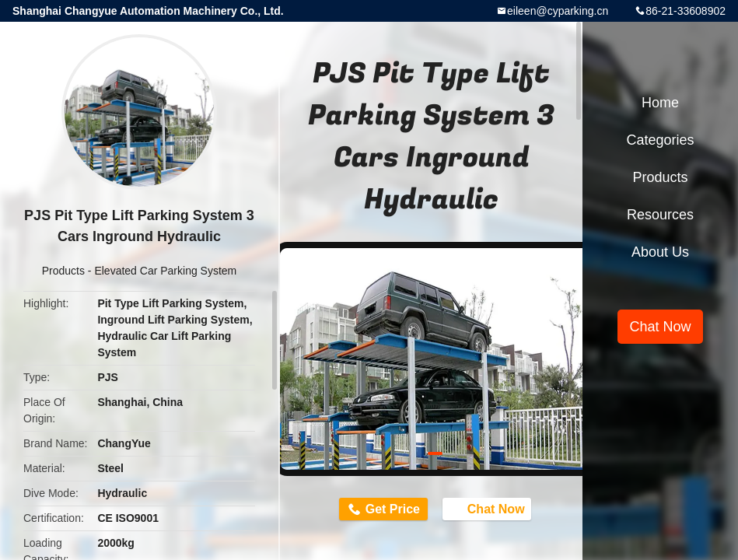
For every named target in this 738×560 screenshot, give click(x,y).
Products (63, 271)
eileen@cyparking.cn (558, 11)
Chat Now (488, 508)
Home (660, 103)
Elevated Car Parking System (165, 271)
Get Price (393, 509)
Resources (660, 215)
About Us (660, 252)
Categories (660, 140)
